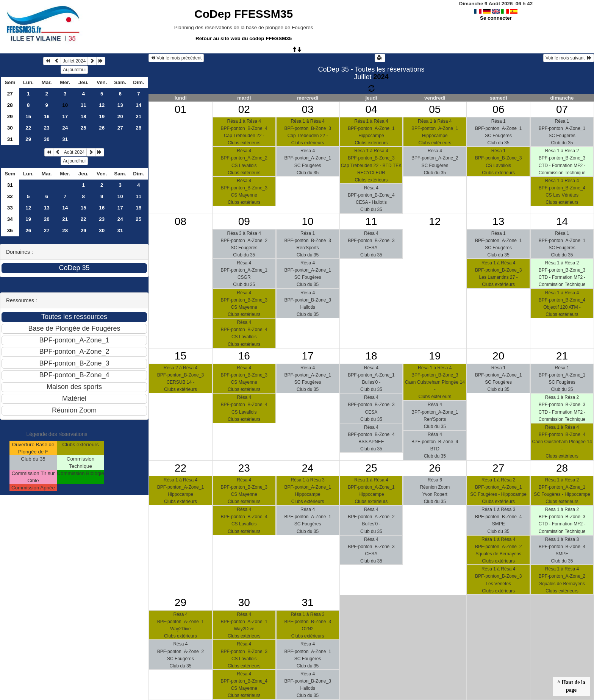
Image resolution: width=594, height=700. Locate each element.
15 (28, 116)
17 (65, 116)
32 (10, 196)
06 (498, 109)
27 (10, 94)
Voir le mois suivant (569, 58)
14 (138, 105)
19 (102, 116)
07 (562, 109)
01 (181, 109)
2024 (381, 77)
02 (244, 109)
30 (10, 128)
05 (435, 109)
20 (120, 116)
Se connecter (496, 18)
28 (10, 105)
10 (120, 196)
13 (120, 105)
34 (10, 219)
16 (47, 116)
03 (308, 109)
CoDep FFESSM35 (244, 14)
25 (84, 128)
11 (84, 105)
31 (10, 139)
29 (10, 116)
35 (10, 230)
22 (28, 128)
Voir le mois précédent (176, 58)
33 (10, 208)
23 (47, 128)
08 (181, 221)
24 (65, 128)
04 (371, 109)
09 (244, 221)
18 (84, 116)
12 (102, 105)
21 (138, 116)
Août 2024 (74, 152)
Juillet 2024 (74, 61)
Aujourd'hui (74, 70)
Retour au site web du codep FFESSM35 (244, 38)
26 (102, 128)
